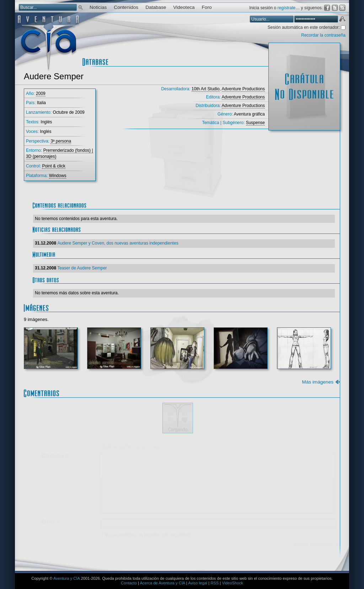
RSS (215, 583)
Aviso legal (198, 583)
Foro (207, 7)
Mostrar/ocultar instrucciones (130, 446)
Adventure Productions (243, 89)
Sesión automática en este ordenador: (304, 27)
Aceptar (342, 20)
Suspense (255, 123)
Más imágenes (318, 382)
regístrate (287, 8)
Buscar (81, 7)
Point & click (53, 166)
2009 (41, 93)
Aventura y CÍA (66, 578)
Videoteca (184, 7)
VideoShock (232, 583)
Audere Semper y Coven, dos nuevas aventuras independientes (118, 243)
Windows (58, 176)
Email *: (50, 522)
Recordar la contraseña (323, 35)
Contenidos (126, 7)
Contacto (129, 583)
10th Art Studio (206, 89)
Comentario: (55, 456)
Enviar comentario (314, 545)
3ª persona (61, 141)
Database (156, 7)
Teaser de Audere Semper (82, 268)
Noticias (98, 7)
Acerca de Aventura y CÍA (162, 583)
